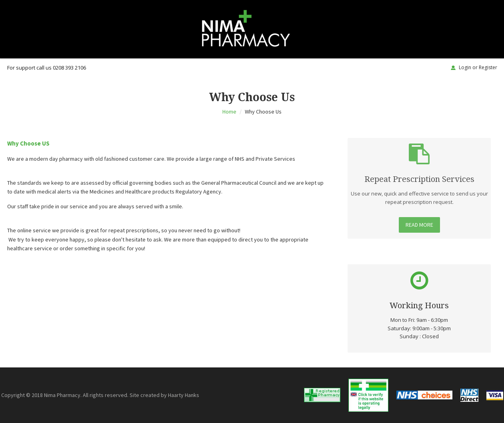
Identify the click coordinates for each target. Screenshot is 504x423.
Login (465, 67)
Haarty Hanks (184, 395)
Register (488, 67)
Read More (419, 224)
